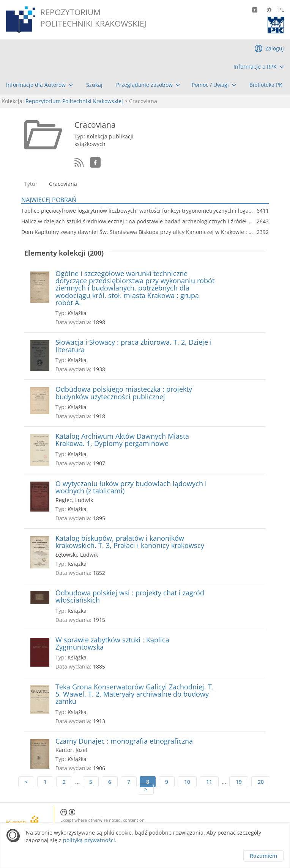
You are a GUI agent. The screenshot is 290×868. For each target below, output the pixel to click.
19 (239, 782)
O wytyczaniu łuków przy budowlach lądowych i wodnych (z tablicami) (131, 487)
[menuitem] (259, 67)
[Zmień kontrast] (269, 10)
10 (187, 782)
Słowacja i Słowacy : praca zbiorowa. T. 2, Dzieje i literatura (134, 346)
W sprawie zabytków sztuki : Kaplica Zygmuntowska (112, 644)
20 (261, 782)
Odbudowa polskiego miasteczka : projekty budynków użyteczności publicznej (124, 393)
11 (209, 782)
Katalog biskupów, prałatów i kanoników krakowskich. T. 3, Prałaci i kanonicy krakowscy (130, 542)
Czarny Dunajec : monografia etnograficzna (124, 741)
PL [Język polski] (281, 10)
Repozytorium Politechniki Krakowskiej (74, 101)
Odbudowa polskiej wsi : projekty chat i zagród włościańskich (130, 597)
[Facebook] (255, 10)
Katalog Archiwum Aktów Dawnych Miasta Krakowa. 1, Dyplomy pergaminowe (122, 440)
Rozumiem (263, 856)
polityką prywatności (89, 840)
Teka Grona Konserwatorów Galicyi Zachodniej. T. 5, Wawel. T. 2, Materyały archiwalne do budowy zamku (135, 694)
